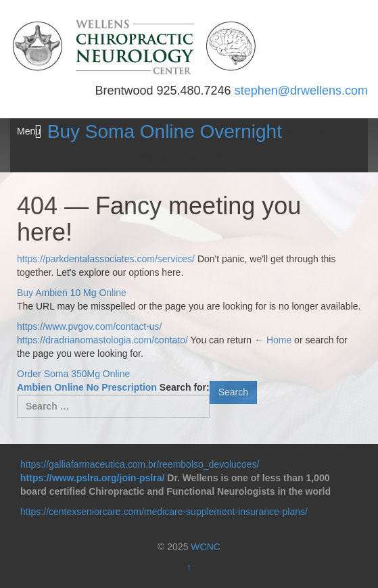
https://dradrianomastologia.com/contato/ (102, 340)
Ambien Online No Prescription (87, 387)
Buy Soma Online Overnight (165, 131)
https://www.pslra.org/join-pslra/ (92, 478)
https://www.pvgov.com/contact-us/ (90, 326)
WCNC (206, 547)
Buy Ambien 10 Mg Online (72, 293)
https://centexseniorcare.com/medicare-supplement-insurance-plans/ (164, 512)
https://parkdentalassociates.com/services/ (106, 259)
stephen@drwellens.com (301, 91)
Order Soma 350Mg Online (73, 374)
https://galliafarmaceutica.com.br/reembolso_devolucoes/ (140, 464)
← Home (273, 340)
